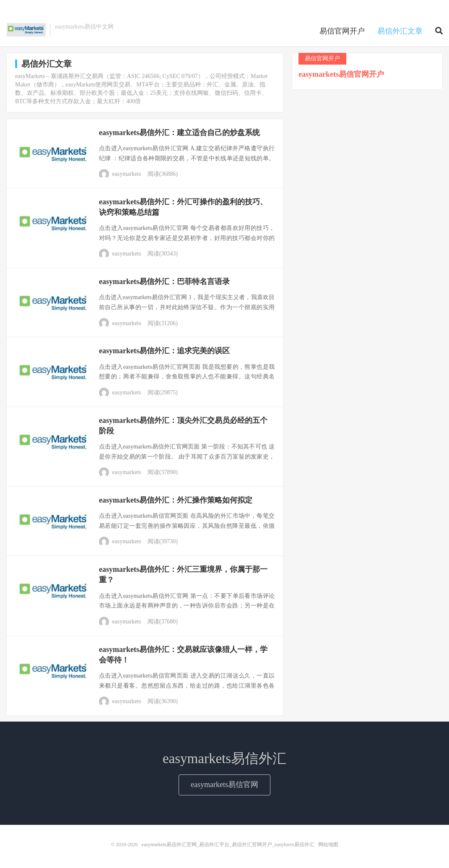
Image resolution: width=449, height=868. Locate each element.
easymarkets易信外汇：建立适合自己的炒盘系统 (179, 133)
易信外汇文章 (400, 31)
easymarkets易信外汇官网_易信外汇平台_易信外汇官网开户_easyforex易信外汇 (26, 30)
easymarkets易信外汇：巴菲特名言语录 (164, 282)
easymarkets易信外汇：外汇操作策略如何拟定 (176, 500)
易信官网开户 (342, 31)
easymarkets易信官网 (224, 785)
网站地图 (328, 845)
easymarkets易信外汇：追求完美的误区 (164, 351)
